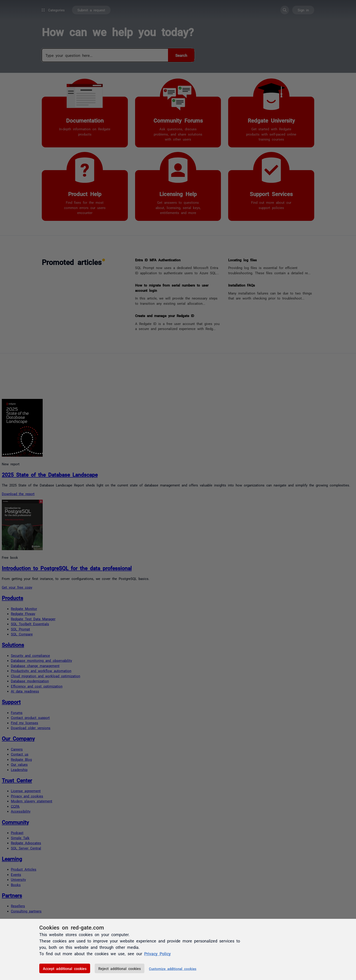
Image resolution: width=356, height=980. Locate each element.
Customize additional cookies (173, 969)
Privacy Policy (157, 953)
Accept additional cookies (65, 968)
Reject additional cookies (120, 968)
